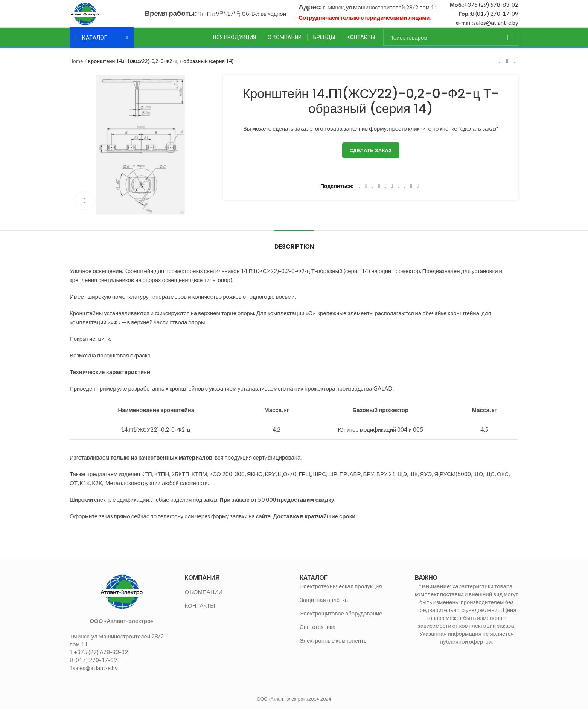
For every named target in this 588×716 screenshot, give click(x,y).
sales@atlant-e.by (496, 26)
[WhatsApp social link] (398, 192)
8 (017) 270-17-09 (495, 17)
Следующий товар (515, 67)
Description (294, 253)
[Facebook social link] (360, 192)
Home (76, 67)
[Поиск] (451, 44)
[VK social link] (405, 192)
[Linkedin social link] (386, 192)
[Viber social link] (418, 192)
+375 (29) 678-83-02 (491, 8)
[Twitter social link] (366, 192)
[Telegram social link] (411, 192)
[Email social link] (372, 192)
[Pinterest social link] (379, 192)
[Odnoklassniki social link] (392, 192)
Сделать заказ (371, 157)
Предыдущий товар (500, 67)
